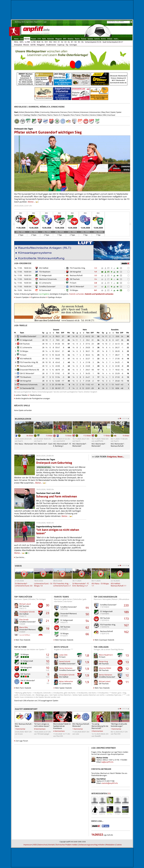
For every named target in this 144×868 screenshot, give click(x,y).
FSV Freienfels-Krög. (78, 268)
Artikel (22, 112)
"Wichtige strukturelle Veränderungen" (119, 725)
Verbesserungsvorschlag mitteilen (92, 845)
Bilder (37, 112)
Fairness (64, 112)
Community (45, 112)
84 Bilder (30, 436)
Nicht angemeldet (27, 22)
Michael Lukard (25, 604)
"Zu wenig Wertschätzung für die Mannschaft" (100, 726)
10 (47, 661)
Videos (99, 115)
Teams (50, 115)
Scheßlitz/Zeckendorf (47, 286)
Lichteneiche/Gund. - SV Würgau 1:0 (43, 585)
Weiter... (31, 202)
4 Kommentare (59, 731)
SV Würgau (74, 290)
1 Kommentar (20, 729)
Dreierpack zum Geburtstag (54, 463)
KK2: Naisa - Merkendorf (24, 444)
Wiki (105, 115)
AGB (35, 845)
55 (109, 793)
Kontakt (51, 845)
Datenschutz (43, 845)
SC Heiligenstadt (45, 275)
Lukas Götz (63, 655)
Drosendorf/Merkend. (28, 370)
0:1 (96, 286)
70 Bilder (126, 436)
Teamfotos (42, 115)
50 (87, 614)
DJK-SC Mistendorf (77, 286)
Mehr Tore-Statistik (23, 640)
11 (127, 682)
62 (87, 627)
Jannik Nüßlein (25, 635)
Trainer (78, 115)
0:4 (96, 279)
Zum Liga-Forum (22, 741)
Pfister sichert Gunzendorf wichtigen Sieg (48, 132)
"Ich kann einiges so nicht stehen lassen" (58, 531)
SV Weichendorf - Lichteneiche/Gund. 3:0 (24, 585)
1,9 (87, 662)
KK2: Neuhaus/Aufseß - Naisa (24, 725)
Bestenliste (30, 112)
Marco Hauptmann (106, 655)
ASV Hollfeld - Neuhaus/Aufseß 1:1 (118, 585)
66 (87, 634)
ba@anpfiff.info (107, 762)
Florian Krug (103, 661)
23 (47, 613)
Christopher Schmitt (27, 612)
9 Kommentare (40, 729)
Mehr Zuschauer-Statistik (104, 640)
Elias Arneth (24, 619)
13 (127, 655)
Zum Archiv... (20, 557)
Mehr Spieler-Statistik (63, 688)
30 (47, 605)
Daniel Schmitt (65, 661)
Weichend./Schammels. (48, 279)
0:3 (96, 268)
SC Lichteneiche (45, 283)
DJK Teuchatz (75, 279)
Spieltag (27, 115)
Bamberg (18, 22)
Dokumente (55, 112)
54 (87, 621)
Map (103, 112)
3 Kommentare (97, 731)
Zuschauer (111, 115)
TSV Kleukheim (45, 272)
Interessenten (95, 112)
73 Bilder (68, 436)
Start (16, 112)
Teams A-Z (58, 115)
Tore (72, 115)
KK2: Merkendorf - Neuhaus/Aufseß (118, 445)
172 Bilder (87, 436)
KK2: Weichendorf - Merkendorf (80, 445)
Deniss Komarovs (66, 668)
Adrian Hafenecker (66, 681)
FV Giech (73, 283)
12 (47, 655)
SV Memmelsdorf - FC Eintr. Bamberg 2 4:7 (81, 585)
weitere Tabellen (22, 395)
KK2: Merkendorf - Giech (43, 444)
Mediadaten (110, 845)
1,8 (87, 655)
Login (45, 22)
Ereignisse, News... (116, 457)
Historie (76, 112)
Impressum (28, 845)
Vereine (93, 115)
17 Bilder (107, 436)
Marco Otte (24, 627)
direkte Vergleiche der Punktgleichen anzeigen (33, 398)
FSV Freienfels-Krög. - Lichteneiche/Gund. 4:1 (62, 585)
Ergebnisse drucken (38, 297)
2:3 (96, 283)
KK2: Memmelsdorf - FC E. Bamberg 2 (62, 445)
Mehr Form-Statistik (23, 688)
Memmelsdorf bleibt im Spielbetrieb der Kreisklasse (62, 726)
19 (47, 628)
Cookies (119, 845)
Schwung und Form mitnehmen (57, 496)
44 (87, 607)
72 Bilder (49, 436)
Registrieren (38, 22)
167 (126, 625)
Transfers (85, 115)
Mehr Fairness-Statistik (64, 640)
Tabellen (34, 115)
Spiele (113, 112)
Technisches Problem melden (67, 845)
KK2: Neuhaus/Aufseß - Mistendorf (81, 725)
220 (126, 605)
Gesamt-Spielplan (22, 297)
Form (70, 112)
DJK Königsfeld (75, 272)
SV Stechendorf (45, 290)
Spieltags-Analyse (55, 297)
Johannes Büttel (105, 668)
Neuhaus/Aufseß (76, 275)
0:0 (96, 275)
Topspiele (66, 115)
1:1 (96, 272)
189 (126, 612)
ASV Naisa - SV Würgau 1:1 (100, 585)
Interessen (84, 112)
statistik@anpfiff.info (110, 783)
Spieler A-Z (18, 115)
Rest (108, 112)
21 (47, 621)
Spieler (119, 112)
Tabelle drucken (36, 395)
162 (126, 632)
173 (126, 619)
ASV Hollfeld (44, 268)
